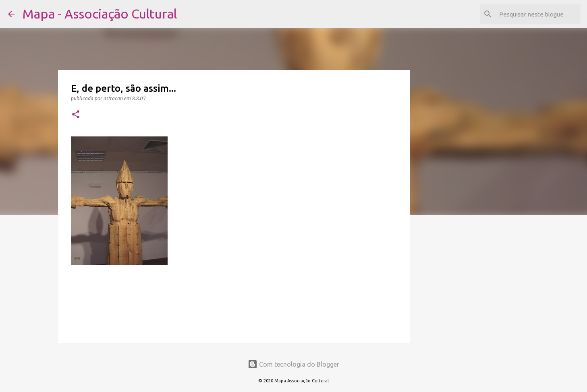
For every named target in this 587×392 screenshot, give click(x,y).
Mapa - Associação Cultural (100, 14)
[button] (76, 115)
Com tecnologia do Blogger (293, 364)
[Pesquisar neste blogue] (538, 14)
